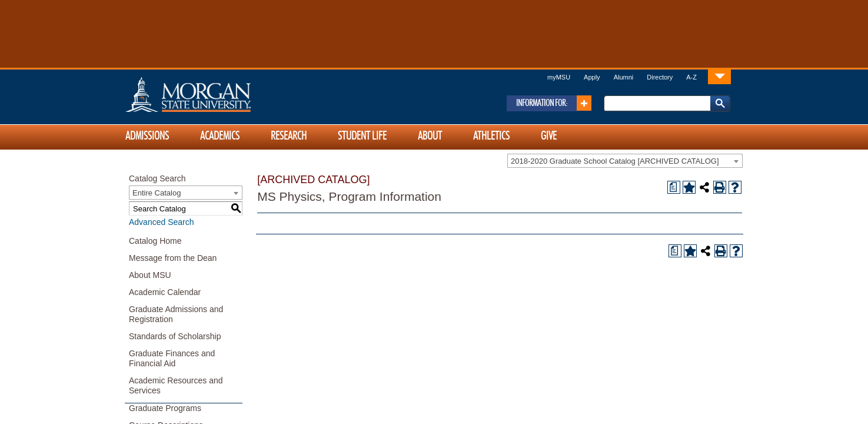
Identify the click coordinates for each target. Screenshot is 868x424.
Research (289, 136)
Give (549, 136)
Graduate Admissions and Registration (176, 314)
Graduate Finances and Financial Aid (172, 358)
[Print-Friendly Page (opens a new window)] (720, 187)
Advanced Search (162, 222)
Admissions (147, 136)
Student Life (362, 136)
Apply (592, 77)
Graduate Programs (165, 408)
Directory (660, 77)
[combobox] (625, 161)
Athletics (491, 136)
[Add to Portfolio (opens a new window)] (689, 187)
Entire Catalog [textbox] (157, 193)
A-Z (691, 77)
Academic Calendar (165, 292)
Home (213, 94)
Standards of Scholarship (175, 336)
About (430, 136)
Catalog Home (155, 241)
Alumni (624, 77)
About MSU (150, 275)
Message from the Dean (173, 258)
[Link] (719, 76)
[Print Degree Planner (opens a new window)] (674, 187)
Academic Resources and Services (176, 385)
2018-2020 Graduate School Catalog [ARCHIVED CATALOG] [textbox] (615, 161)
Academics (220, 136)
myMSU (559, 77)
